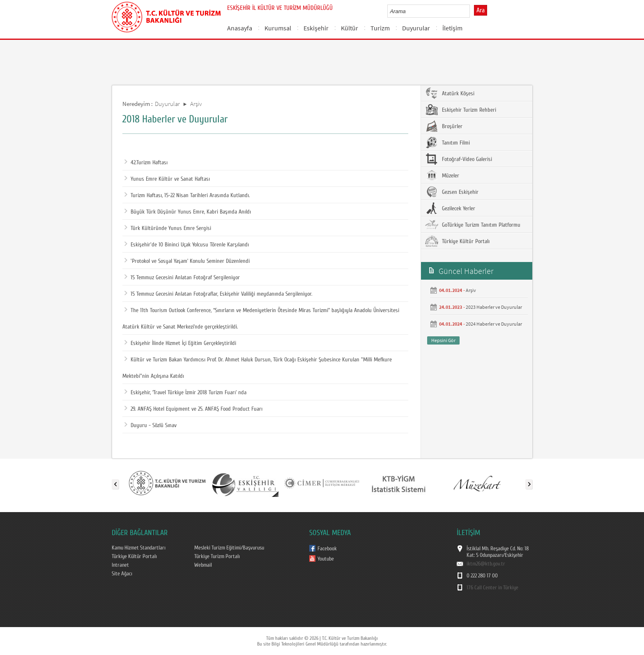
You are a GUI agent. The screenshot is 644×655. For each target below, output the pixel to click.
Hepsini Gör (443, 340)
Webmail (203, 565)
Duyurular (416, 28)
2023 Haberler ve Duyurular (494, 307)
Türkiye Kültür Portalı (457, 241)
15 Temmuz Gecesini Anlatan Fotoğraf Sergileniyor (182, 278)
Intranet (120, 565)
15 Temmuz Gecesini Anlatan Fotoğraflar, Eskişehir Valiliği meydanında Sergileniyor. (218, 294)
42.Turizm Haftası (146, 163)
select (472, 11)
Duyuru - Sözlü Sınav (151, 425)
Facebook (327, 549)
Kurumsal (278, 28)
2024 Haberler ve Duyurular (494, 324)
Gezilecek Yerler (450, 208)
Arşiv (196, 104)
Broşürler (444, 126)
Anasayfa (240, 28)
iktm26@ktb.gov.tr (486, 564)
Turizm (380, 28)
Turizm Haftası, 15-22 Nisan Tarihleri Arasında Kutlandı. (187, 195)
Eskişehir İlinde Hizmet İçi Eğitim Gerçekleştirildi (180, 343)
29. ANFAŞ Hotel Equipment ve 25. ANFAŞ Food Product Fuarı (193, 409)
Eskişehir (316, 28)
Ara (481, 10)
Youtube (326, 559)
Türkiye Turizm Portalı (217, 556)
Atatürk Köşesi (450, 93)
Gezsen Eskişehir (452, 192)
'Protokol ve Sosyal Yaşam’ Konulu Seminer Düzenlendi (187, 261)
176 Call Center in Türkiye (492, 588)
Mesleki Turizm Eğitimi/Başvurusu (229, 548)
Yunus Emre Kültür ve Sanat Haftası (167, 179)
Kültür (350, 28)
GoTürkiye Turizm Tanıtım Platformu (473, 225)
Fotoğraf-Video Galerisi (459, 159)
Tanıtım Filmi (447, 142)
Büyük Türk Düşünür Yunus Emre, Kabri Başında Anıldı (188, 212)
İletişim (452, 28)
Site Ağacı (122, 574)
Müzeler (442, 175)
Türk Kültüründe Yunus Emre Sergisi (168, 228)
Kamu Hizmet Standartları (139, 548)
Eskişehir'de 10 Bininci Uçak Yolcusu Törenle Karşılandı (187, 245)
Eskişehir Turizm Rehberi (461, 110)
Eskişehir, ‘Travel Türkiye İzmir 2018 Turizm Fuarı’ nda (185, 393)
